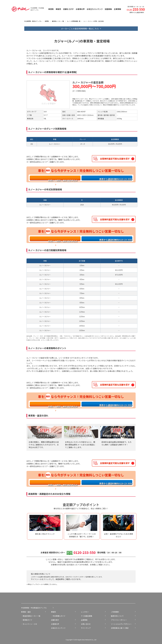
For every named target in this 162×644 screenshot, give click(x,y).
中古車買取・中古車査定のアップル (34, 608)
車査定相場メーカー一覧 (31, 616)
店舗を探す (55, 620)
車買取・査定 (26, 612)
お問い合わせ (86, 624)
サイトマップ (86, 628)
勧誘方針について (117, 616)
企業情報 (84, 620)
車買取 (47, 21)
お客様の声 (55, 624)
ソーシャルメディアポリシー (121, 624)
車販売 (54, 612)
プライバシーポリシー (119, 620)
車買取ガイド (27, 620)
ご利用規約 (115, 612)
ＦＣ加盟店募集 (87, 616)
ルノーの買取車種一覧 (74, 21)
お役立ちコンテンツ (58, 628)
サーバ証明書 (86, 577)
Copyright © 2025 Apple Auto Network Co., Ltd (81, 640)
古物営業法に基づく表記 (120, 628)
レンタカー (85, 612)
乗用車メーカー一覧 (58, 21)
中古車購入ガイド (59, 616)
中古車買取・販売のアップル (33, 21)
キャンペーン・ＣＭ (30, 624)
